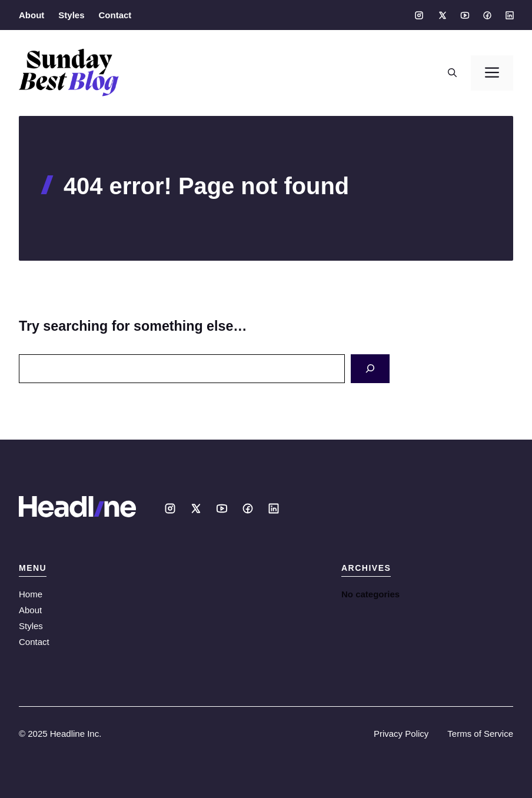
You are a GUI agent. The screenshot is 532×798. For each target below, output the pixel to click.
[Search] (370, 369)
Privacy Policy (401, 734)
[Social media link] (419, 15)
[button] (452, 73)
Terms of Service (480, 734)
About (31, 15)
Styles (71, 15)
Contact (115, 15)
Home (31, 594)
